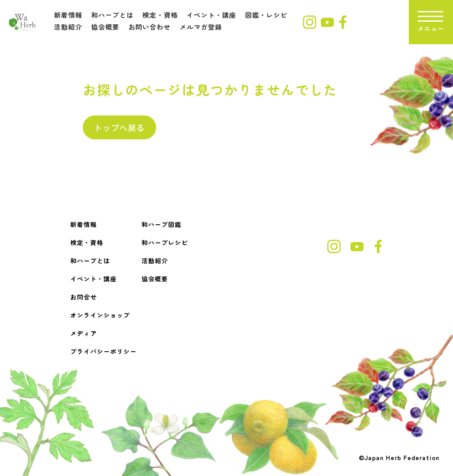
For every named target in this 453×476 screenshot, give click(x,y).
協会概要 (105, 27)
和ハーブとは (112, 15)
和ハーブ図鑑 (161, 224)
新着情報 (68, 15)
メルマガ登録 (201, 27)
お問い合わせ (150, 27)
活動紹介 (68, 27)
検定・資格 (160, 15)
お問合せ (84, 297)
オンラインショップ (100, 315)
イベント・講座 (211, 15)
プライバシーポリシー (104, 351)
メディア (84, 333)
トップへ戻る (119, 127)
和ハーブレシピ (165, 242)
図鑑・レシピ (266, 15)
